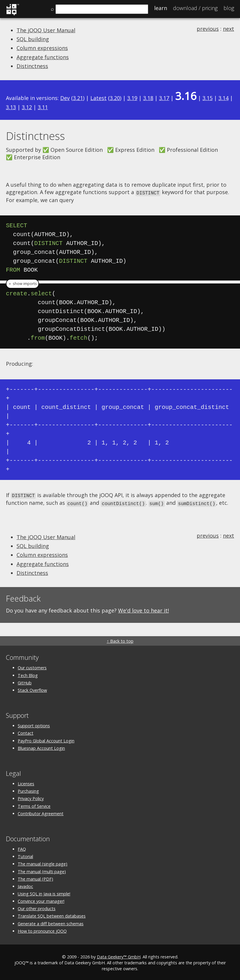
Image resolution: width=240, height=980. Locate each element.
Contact (26, 732)
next (228, 29)
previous (208, 29)
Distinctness (32, 66)
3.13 (11, 107)
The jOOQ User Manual (46, 30)
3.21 (78, 98)
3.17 (164, 98)
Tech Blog (28, 674)
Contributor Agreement (41, 812)
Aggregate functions (43, 57)
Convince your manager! (41, 900)
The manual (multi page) (42, 870)
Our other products (37, 907)
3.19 (132, 98)
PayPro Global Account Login (46, 739)
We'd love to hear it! (143, 609)
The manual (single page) (43, 863)
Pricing (195, 8)
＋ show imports (22, 283)
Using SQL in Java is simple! (44, 893)
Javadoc (25, 885)
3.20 (115, 98)
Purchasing (28, 790)
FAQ (22, 848)
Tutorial (25, 855)
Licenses (26, 782)
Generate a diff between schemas (51, 922)
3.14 (223, 98)
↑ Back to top (120, 640)
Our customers (32, 667)
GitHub (25, 681)
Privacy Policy (31, 797)
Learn (161, 8)
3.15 (208, 98)
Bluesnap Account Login (41, 747)
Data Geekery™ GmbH (119, 956)
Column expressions (42, 48)
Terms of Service (34, 805)
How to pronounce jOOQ (42, 930)
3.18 (148, 98)
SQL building (33, 39)
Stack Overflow (32, 689)
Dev (65, 98)
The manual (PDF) (35, 877)
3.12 (27, 107)
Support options (34, 724)
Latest (98, 98)
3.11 (43, 107)
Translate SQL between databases (52, 915)
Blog (229, 8)
